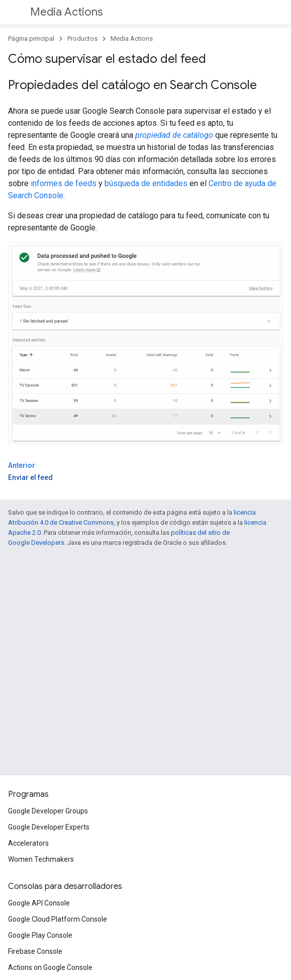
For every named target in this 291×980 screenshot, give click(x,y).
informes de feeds (64, 183)
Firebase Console (35, 951)
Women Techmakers (41, 859)
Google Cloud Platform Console (58, 919)
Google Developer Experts (49, 827)
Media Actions (66, 12)
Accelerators (28, 843)
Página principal (31, 38)
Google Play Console (40, 935)
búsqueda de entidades (146, 183)
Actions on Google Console (50, 967)
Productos (82, 38)
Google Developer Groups (48, 811)
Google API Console (39, 903)
